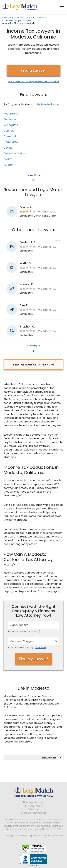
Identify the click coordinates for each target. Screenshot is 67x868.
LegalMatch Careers (34, 813)
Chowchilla (11, 136)
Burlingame (11, 125)
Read (49, 758)
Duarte (8, 159)
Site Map (34, 809)
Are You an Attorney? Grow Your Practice (34, 81)
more (53, 758)
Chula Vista (11, 142)
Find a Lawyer (33, 70)
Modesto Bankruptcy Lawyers (16, 20)
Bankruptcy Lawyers (12, 18)
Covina (8, 148)
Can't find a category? (27, 647)
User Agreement (33, 802)
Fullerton (9, 165)
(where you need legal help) (24, 631)
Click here (40, 647)
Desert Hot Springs (15, 153)
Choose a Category (22, 641)
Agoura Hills (11, 114)
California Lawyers (34, 18)
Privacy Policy (34, 806)
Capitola (9, 131)
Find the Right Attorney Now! (33, 365)
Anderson (10, 119)
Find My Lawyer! (34, 659)
